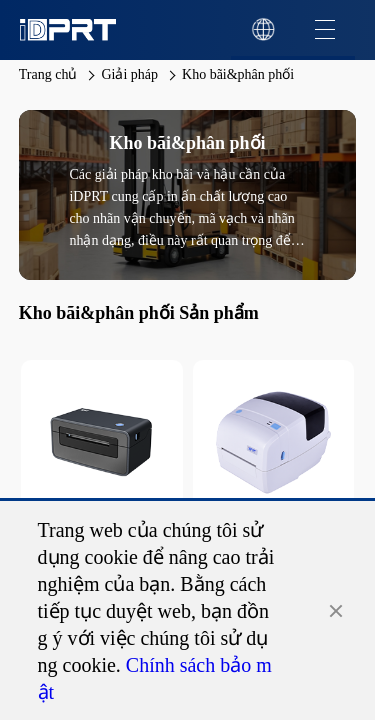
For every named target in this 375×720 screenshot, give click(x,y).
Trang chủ (48, 74)
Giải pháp (129, 74)
